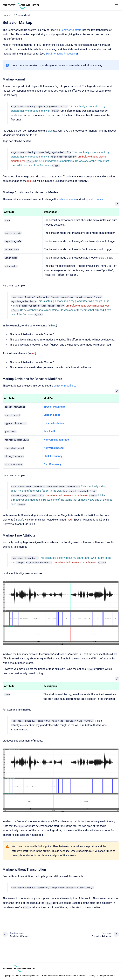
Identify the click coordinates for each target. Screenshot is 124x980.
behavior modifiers (64, 386)
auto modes (96, 199)
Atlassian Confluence (76, 976)
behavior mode (67, 199)
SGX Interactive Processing (61, 54)
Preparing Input (23, 15)
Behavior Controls (71, 30)
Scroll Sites (58, 976)
